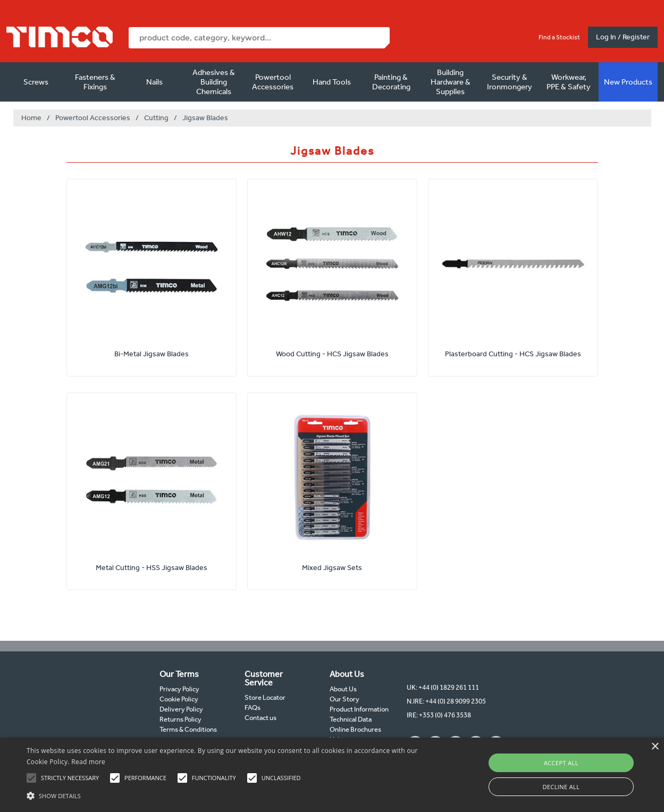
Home (31, 118)
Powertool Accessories (273, 82)
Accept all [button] (561, 763)
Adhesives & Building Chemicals (214, 82)
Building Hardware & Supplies (451, 82)
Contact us (260, 718)
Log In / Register (623, 37)
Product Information (359, 709)
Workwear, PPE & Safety (569, 82)
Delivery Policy (181, 709)
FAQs (253, 708)
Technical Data (351, 719)
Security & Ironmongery (510, 82)
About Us (343, 689)
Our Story (344, 699)
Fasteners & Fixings (95, 82)
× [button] (655, 747)
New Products (628, 82)
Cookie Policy (179, 699)
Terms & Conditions (188, 729)
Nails (154, 82)
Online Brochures (355, 729)
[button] (225, 794)
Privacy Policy (179, 689)
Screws (36, 82)
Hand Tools (332, 82)
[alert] (332, 775)
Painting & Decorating (391, 82)
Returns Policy (180, 719)
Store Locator (265, 697)
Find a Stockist (559, 37)
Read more (88, 762)
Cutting (156, 118)
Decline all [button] (561, 787)
